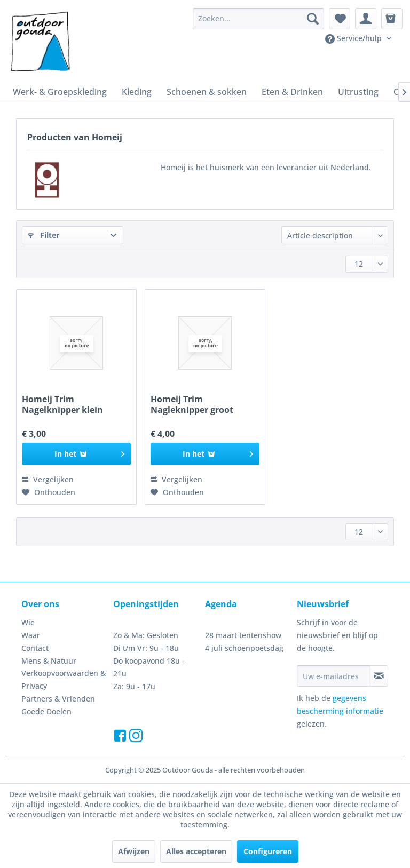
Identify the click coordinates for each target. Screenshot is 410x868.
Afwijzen (134, 851)
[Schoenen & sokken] (207, 92)
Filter (44, 235)
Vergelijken (48, 479)
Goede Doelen (46, 711)
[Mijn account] (366, 19)
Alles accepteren (196, 851)
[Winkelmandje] (392, 19)
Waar (31, 635)
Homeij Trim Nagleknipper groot (192, 404)
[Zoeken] (313, 19)
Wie (28, 622)
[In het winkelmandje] (76, 454)
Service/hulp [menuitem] (354, 38)
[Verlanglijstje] (340, 19)
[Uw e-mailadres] (334, 676)
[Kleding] (137, 92)
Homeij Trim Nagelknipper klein (62, 404)
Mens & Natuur (49, 661)
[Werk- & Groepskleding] (60, 92)
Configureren (268, 851)
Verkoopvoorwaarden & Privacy (64, 679)
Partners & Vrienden (58, 699)
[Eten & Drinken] (292, 92)
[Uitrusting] (358, 92)
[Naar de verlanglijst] (49, 492)
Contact (35, 648)
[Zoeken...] (258, 19)
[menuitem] (258, 19)
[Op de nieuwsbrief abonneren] (379, 676)
